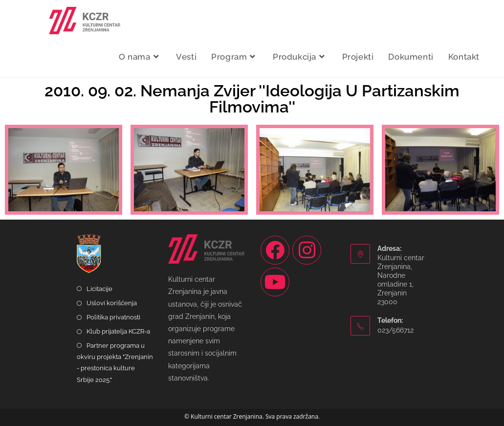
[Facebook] (275, 250)
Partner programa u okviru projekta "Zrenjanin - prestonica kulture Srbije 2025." (115, 363)
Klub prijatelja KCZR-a (118, 331)
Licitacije (99, 289)
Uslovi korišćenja (112, 303)
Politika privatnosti (113, 317)
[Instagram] (307, 250)
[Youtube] (275, 282)
